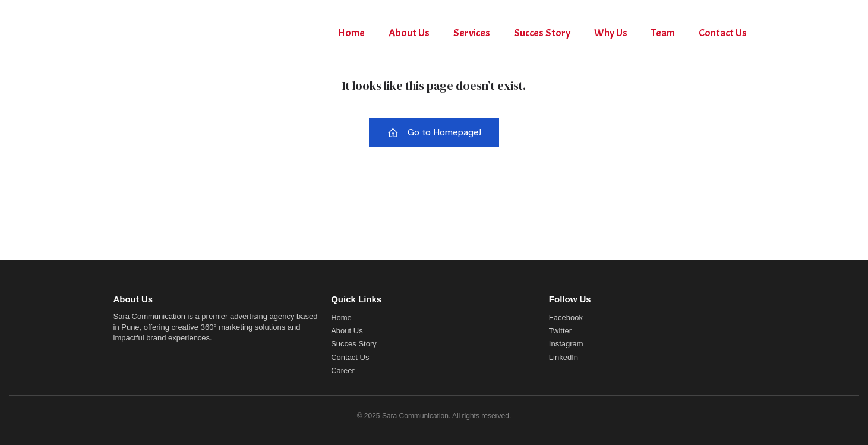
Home (351, 33)
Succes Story (542, 33)
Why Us (611, 33)
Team (663, 33)
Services (472, 33)
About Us (409, 33)
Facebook (566, 318)
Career (343, 370)
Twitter (560, 331)
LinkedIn (564, 357)
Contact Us (723, 33)
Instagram (566, 344)
